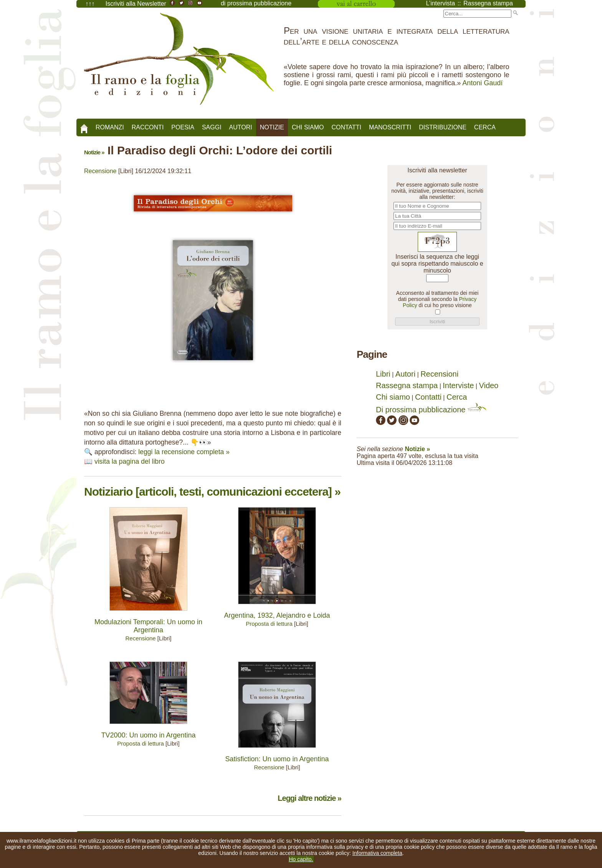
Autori (241, 127)
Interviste (458, 385)
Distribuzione (443, 127)
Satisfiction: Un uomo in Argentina (277, 759)
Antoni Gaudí (482, 83)
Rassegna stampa (407, 385)
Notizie (272, 127)
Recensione (100, 171)
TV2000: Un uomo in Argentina (148, 735)
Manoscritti (390, 127)
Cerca (485, 127)
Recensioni (439, 374)
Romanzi (110, 127)
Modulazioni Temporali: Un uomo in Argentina (148, 626)
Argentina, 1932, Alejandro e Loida (277, 615)
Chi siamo (308, 127)
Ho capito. (301, 859)
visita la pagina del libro (130, 461)
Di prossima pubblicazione (431, 410)
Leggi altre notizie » (309, 798)
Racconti (148, 127)
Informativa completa (377, 853)
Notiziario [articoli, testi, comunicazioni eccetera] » (212, 492)
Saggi (212, 127)
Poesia (183, 127)
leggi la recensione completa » (184, 452)
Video (489, 385)
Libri (383, 374)
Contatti (346, 127)
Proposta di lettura (269, 624)
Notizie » (94, 152)
